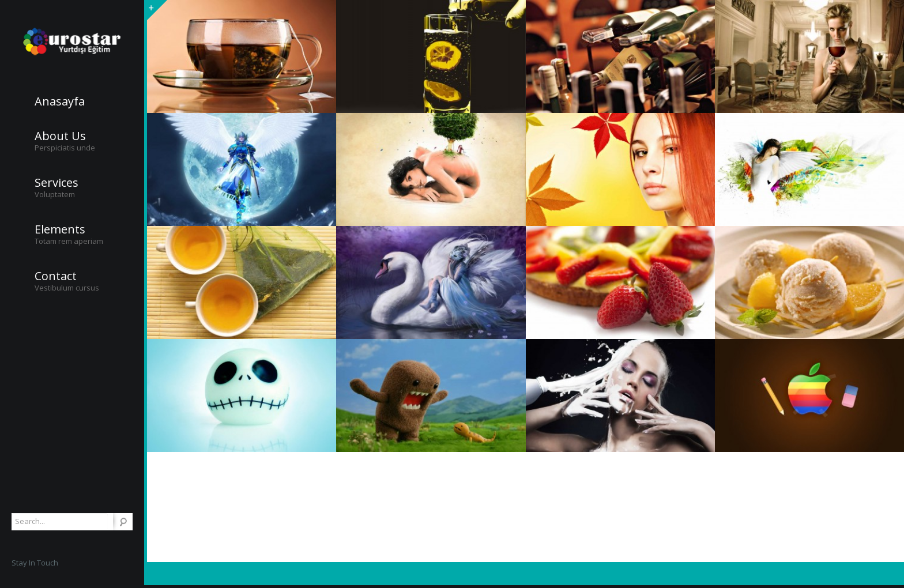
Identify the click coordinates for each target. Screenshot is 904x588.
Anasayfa (60, 101)
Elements (60, 229)
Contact (56, 276)
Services (56, 183)
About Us (60, 136)
